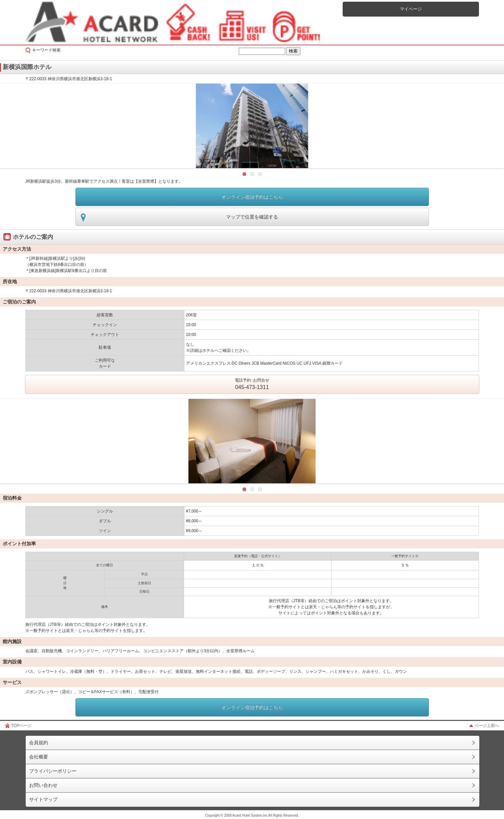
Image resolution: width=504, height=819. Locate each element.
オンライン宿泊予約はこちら (252, 197)
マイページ (411, 9)
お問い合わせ (43, 785)
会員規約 (39, 743)
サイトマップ (43, 799)
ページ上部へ (487, 726)
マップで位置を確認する (252, 217)
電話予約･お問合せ (252, 385)
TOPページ (21, 726)
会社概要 (39, 757)
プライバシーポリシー (53, 771)
